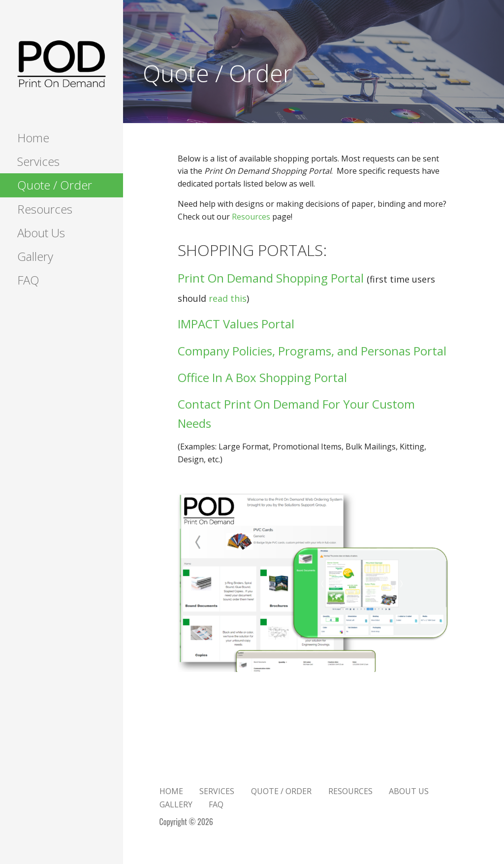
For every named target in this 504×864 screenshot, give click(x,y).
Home (33, 138)
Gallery (35, 256)
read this (228, 298)
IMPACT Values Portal (236, 324)
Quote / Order (55, 185)
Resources (45, 209)
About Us (41, 233)
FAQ (28, 280)
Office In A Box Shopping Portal (262, 377)
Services (38, 161)
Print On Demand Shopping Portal (271, 278)
